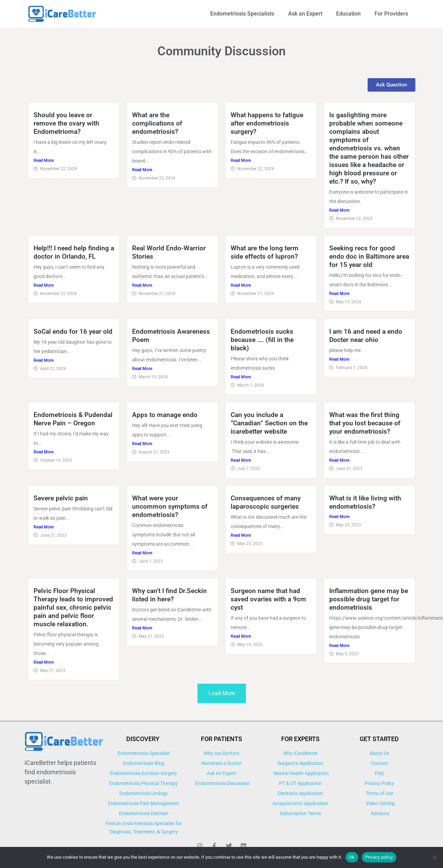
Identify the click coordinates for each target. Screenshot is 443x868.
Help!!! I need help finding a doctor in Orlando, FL (74, 252)
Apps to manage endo (165, 415)
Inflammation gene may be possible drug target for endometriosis (369, 599)
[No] (434, 857)
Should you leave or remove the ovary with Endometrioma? (66, 123)
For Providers (391, 14)
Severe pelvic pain (61, 498)
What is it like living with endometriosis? (365, 502)
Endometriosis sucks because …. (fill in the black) (262, 340)
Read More (44, 160)
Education (348, 14)
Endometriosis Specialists (242, 14)
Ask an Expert (305, 14)
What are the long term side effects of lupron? (265, 252)
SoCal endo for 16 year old (73, 331)
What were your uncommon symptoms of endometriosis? (170, 506)
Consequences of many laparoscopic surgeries (266, 502)
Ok (352, 857)
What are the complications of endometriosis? (157, 123)
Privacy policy (379, 857)
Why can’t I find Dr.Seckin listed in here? (169, 595)
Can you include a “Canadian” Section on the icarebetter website (269, 423)
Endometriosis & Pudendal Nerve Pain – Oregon (73, 419)
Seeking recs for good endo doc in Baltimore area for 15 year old (369, 256)
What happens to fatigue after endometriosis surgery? (267, 123)
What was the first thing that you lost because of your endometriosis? (365, 423)
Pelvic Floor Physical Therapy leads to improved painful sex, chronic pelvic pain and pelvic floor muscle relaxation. (73, 607)
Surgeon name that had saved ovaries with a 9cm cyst (268, 599)
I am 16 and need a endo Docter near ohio (366, 336)
